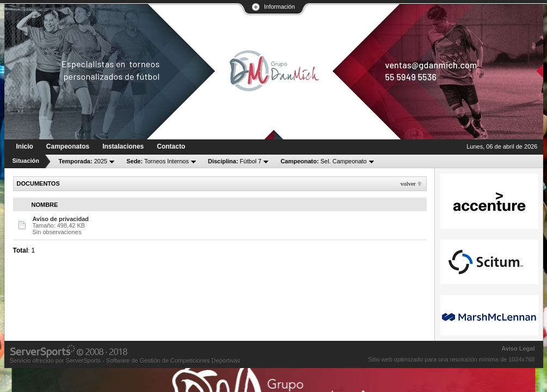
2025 (83, 161)
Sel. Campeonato (323, 161)
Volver (408, 183)
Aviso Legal (518, 348)
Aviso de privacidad (61, 219)
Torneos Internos (158, 161)
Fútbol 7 (235, 161)
